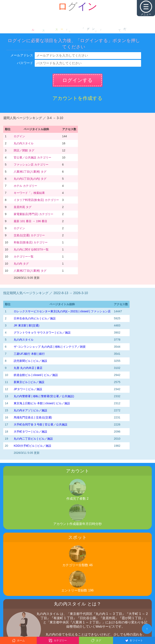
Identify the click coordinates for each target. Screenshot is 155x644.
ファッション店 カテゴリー (31, 165)
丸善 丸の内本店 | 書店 (28, 368)
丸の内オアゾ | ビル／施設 (30, 410)
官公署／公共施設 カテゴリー (32, 157)
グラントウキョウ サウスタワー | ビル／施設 (42, 333)
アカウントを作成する (77, 98)
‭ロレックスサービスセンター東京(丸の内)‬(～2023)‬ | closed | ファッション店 (62, 311)
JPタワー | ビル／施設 (28, 389)
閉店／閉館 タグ (24, 150)
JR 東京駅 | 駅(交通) (27, 325)
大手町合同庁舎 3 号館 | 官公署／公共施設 (41, 424)
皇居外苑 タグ (23, 207)
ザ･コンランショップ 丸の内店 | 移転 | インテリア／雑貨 (50, 347)
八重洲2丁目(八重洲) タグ (30, 271)
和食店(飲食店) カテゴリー (31, 242)
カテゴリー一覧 (24, 257)
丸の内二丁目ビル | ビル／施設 (33, 439)
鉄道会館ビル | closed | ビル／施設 (36, 375)
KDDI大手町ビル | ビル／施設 (32, 446)
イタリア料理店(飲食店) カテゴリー (36, 200)
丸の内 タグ (21, 264)
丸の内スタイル (24, 143)
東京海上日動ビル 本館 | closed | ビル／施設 (42, 403)
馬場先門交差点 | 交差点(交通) (33, 417)
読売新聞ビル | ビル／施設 (30, 361)
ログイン (19, 136)
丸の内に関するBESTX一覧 (31, 249)
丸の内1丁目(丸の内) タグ (30, 179)
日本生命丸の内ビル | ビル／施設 (35, 318)
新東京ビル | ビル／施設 (29, 382)
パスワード (25, 63)
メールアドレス (22, 55)
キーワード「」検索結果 (29, 193)
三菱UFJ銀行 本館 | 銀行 (29, 354)
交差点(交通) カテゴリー (29, 235)
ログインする (77, 80)
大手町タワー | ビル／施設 (30, 432)
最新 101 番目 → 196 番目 (30, 221)
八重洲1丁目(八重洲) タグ (30, 172)
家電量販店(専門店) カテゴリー (34, 214)
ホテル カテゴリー (25, 186)
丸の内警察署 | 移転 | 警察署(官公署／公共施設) (44, 396)
